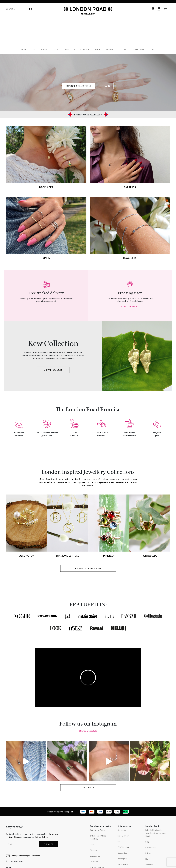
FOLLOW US (88, 786)
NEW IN (106, 84)
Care (92, 843)
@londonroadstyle (88, 729)
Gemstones (95, 854)
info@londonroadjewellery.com (26, 854)
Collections (140, 50)
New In (43, 50)
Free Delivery (123, 834)
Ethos (148, 851)
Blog (147, 840)
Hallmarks (94, 860)
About (21, 50)
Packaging (122, 857)
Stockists (122, 828)
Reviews (149, 863)
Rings (98, 50)
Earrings (85, 50)
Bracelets (112, 50)
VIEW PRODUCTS (53, 368)
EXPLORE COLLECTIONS (79, 84)
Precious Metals (97, 866)
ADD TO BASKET (130, 305)
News (148, 857)
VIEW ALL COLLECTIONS (88, 567)
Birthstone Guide (98, 828)
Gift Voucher (123, 846)
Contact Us (151, 846)
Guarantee (122, 851)
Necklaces (70, 50)
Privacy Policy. (41, 835)
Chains (55, 50)
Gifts (126, 50)
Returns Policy (124, 863)
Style (155, 50)
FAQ (120, 840)
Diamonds (94, 849)
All (32, 50)
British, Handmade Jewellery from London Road (156, 831)
